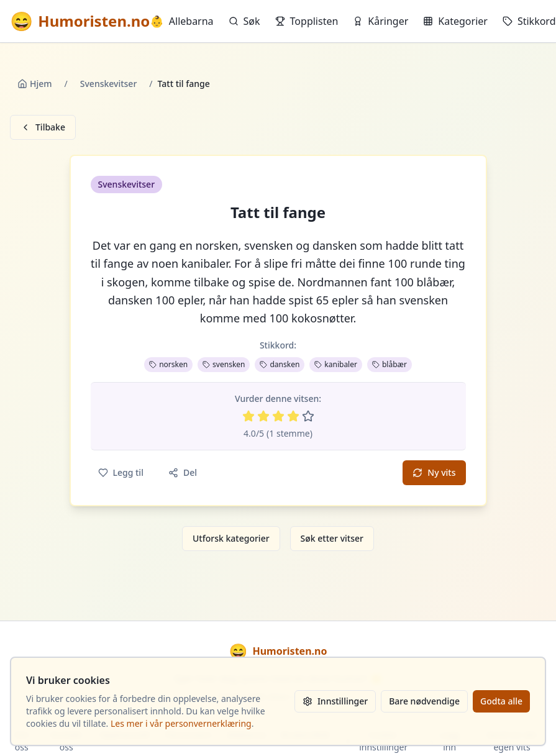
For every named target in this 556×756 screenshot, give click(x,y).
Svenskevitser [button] (127, 184)
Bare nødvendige (424, 701)
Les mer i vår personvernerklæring (181, 723)
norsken (168, 364)
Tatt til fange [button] (278, 212)
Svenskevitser (109, 84)
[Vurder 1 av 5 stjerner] (248, 416)
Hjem (35, 84)
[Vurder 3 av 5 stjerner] (278, 416)
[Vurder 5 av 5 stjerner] (308, 416)
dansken (280, 364)
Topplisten (307, 21)
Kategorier (455, 21)
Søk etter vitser (332, 538)
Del (183, 472)
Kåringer (381, 21)
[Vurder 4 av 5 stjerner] (293, 416)
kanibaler (336, 364)
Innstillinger (335, 701)
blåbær (390, 364)
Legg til (121, 472)
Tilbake (43, 127)
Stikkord (529, 21)
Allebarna (181, 21)
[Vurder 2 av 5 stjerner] (263, 416)
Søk (244, 21)
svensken (224, 364)
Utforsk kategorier (231, 538)
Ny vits (434, 472)
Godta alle (501, 701)
